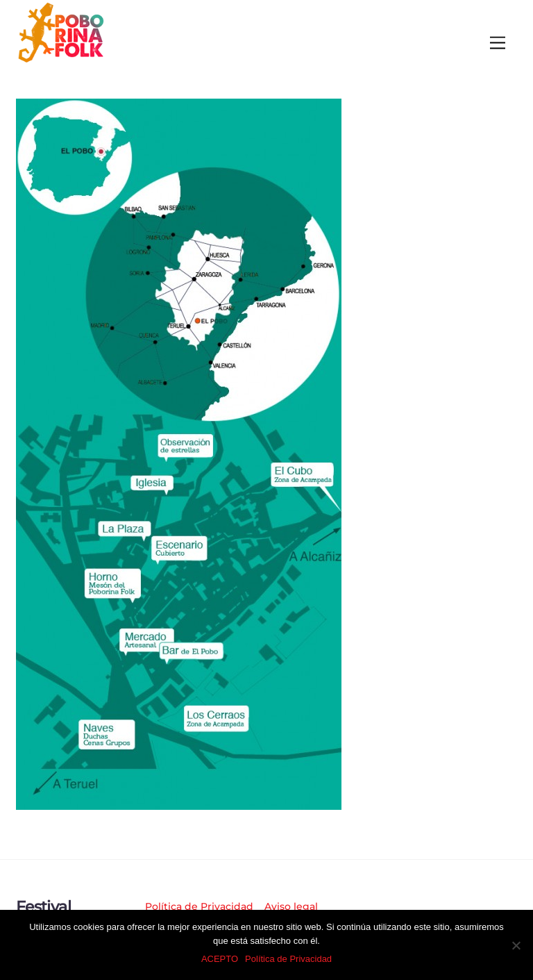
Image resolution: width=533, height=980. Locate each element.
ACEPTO (220, 959)
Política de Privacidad (199, 906)
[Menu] (498, 43)
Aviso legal (291, 906)
